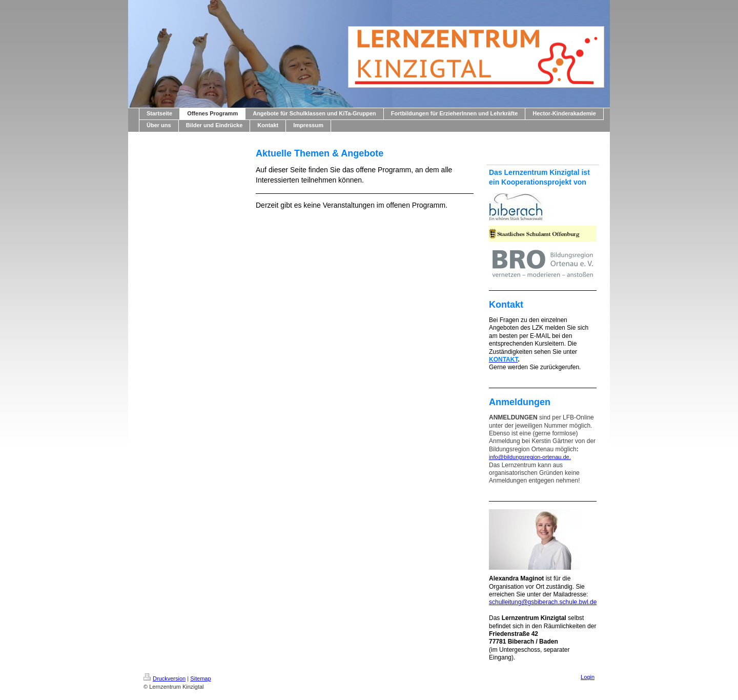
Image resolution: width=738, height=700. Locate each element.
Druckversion (165, 678)
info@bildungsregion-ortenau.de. (530, 457)
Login (588, 677)
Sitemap (200, 678)
